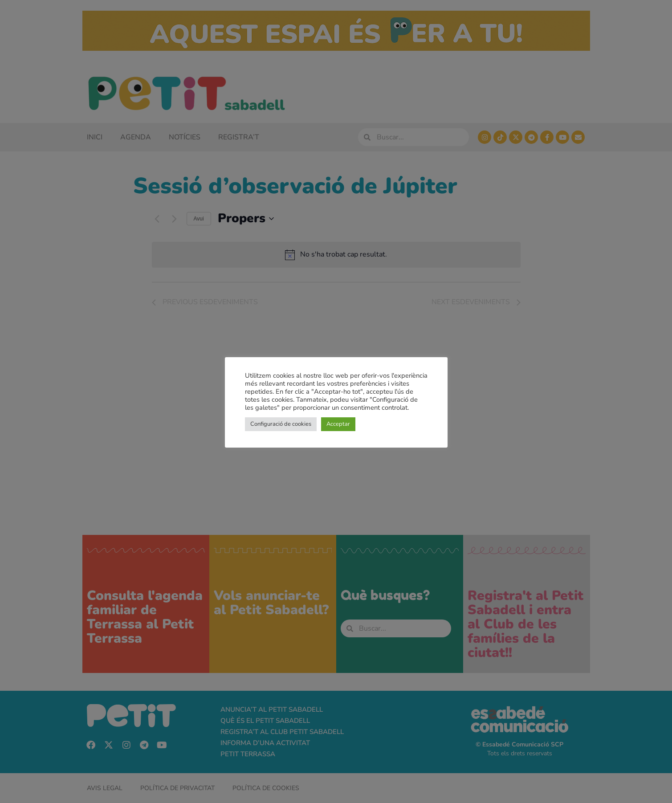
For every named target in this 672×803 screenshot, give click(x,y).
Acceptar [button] (338, 424)
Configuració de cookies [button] (281, 424)
